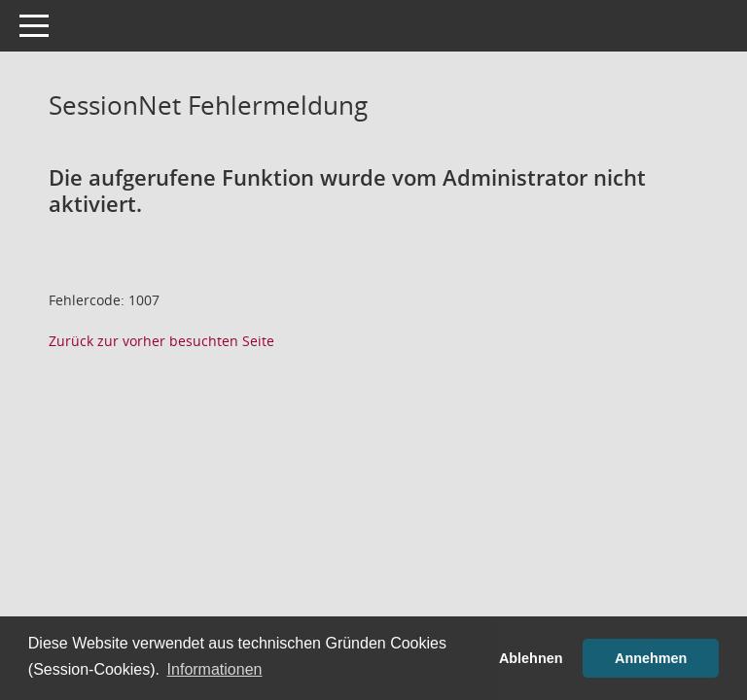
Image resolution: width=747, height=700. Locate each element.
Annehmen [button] (651, 658)
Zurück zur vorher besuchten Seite (161, 341)
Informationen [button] (215, 669)
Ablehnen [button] (531, 658)
